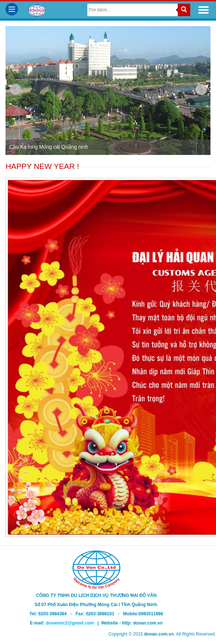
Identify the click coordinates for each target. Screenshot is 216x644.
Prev (15, 90)
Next (201, 90)
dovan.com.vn (148, 623)
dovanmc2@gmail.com (72, 623)
